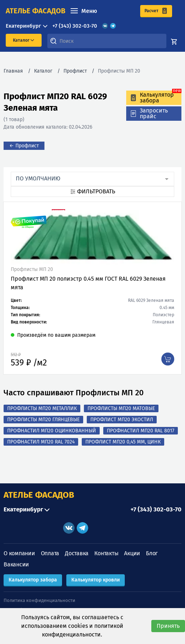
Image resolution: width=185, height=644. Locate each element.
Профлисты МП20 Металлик (42, 408)
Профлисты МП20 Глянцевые (43, 420)
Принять (168, 626)
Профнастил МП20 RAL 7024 (41, 442)
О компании (19, 553)
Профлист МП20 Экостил (122, 420)
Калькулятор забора (33, 580)
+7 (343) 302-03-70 (75, 26)
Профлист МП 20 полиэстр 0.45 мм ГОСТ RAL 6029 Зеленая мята (88, 283)
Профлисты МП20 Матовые (121, 408)
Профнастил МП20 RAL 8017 (141, 431)
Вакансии (16, 564)
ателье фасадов (35, 11)
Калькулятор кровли (96, 580)
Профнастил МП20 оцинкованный (52, 431)
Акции (132, 553)
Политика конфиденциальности (39, 600)
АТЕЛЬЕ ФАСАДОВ (39, 495)
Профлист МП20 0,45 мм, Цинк (123, 442)
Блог (152, 553)
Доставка (77, 553)
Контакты (106, 553)
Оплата (50, 553)
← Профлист (24, 146)
